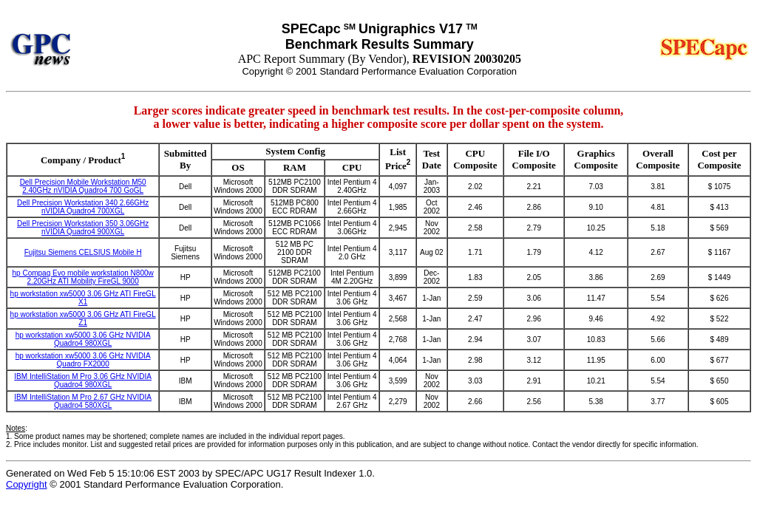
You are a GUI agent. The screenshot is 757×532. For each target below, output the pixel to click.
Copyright (27, 484)
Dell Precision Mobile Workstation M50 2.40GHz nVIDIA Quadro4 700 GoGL (83, 186)
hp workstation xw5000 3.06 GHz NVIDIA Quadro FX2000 (83, 360)
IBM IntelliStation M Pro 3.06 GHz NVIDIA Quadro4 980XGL (83, 381)
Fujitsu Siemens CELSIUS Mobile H (83, 252)
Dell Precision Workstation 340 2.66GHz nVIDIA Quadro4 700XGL (83, 207)
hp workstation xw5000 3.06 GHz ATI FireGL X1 (83, 298)
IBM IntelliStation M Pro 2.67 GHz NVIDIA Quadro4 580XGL (83, 401)
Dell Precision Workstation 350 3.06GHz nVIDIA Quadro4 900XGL (83, 228)
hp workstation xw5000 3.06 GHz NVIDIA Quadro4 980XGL (83, 339)
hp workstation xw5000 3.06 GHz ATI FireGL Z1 (83, 318)
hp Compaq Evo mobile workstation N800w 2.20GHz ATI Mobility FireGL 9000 (83, 277)
